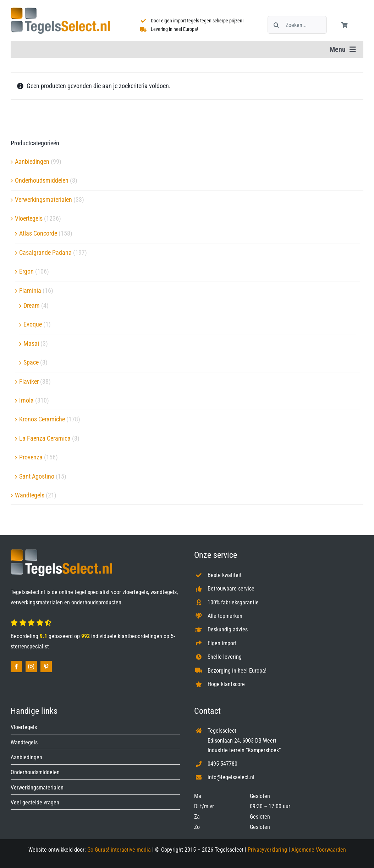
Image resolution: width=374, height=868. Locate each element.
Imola (26, 400)
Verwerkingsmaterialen (43, 200)
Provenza (31, 457)
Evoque (33, 324)
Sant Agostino (37, 476)
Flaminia (30, 290)
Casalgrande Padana (45, 252)
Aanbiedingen (32, 161)
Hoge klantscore (226, 684)
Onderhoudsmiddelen (42, 180)
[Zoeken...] (297, 25)
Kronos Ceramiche (42, 419)
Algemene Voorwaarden (319, 850)
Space (31, 362)
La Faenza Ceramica (45, 438)
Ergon (26, 271)
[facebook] (16, 667)
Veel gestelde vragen (35, 802)
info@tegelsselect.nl (231, 777)
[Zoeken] (276, 25)
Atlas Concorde (38, 233)
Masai (31, 343)
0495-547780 (222, 764)
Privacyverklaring (267, 850)
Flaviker (29, 381)
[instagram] (31, 667)
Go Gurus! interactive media (119, 850)
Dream (32, 305)
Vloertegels (29, 218)
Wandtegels (30, 495)
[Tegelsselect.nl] (60, 10)
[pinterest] (46, 667)
